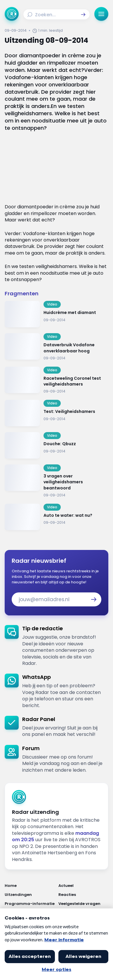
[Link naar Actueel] (84, 886)
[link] (56, 646)
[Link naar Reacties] (84, 895)
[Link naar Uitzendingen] (30, 895)
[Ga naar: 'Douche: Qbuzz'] (56, 445)
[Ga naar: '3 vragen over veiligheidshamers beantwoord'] (56, 481)
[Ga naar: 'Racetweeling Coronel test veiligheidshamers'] (56, 380)
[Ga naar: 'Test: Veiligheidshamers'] (56, 413)
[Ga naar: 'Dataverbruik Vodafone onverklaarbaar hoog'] (56, 347)
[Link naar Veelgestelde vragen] (84, 904)
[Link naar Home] (30, 886)
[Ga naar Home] (12, 14)
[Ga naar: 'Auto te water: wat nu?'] (56, 517)
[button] (83, 15)
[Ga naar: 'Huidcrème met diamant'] (56, 314)
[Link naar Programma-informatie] (30, 904)
